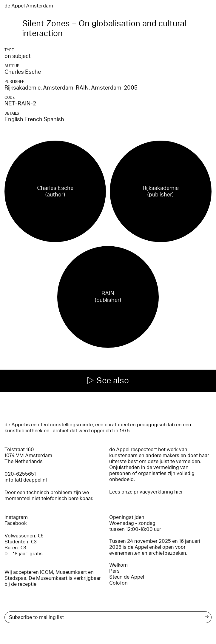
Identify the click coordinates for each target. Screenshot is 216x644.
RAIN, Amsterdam (99, 88)
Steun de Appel (127, 577)
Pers (114, 571)
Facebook (16, 523)
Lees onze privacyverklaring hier (146, 492)
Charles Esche (23, 72)
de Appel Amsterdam (29, 6)
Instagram (16, 517)
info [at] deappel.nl (26, 480)
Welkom (118, 565)
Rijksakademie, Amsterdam (39, 88)
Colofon (118, 583)
